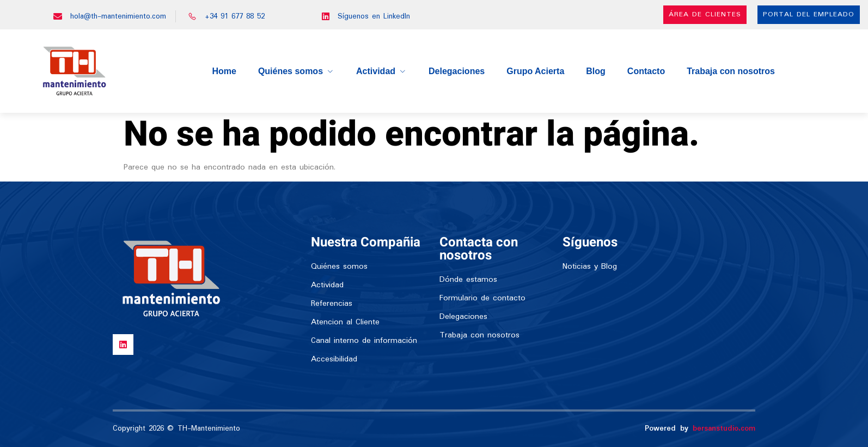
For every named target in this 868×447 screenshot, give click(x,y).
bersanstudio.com (724, 428)
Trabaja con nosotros (731, 71)
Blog (596, 71)
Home (224, 71)
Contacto (646, 71)
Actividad (381, 71)
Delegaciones (457, 71)
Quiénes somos (296, 71)
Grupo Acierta (535, 71)
